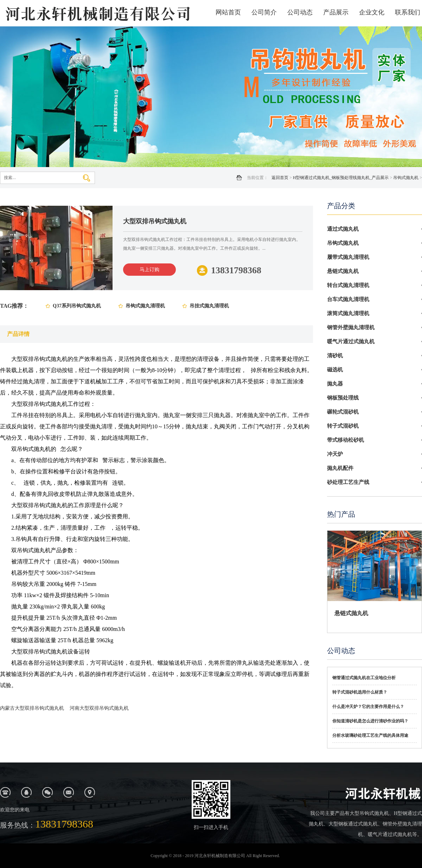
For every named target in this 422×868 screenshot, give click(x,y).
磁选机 (335, 370)
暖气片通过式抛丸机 (351, 342)
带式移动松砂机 (346, 440)
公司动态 (300, 12)
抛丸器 (335, 384)
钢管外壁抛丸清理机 (351, 327)
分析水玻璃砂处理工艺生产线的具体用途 (370, 735)
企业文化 (372, 12)
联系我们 (408, 12)
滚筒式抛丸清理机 (348, 313)
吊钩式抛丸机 (406, 178)
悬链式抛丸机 (343, 271)
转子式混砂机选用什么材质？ (360, 692)
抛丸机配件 (340, 468)
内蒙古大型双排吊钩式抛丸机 (32, 708)
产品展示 (336, 12)
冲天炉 (335, 454)
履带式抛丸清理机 (348, 257)
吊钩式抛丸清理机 (145, 306)
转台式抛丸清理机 (348, 285)
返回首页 (280, 178)
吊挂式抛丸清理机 (209, 306)
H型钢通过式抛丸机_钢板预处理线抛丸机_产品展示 (341, 178)
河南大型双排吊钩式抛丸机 (99, 708)
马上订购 (149, 270)
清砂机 (335, 356)
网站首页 (228, 12)
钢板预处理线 (343, 398)
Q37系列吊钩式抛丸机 (77, 306)
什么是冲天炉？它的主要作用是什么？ (368, 707)
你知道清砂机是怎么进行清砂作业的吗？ (370, 721)
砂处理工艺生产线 (348, 482)
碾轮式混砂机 (343, 412)
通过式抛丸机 (343, 229)
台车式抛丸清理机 (348, 299)
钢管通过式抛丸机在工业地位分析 (364, 678)
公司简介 (264, 12)
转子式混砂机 (343, 426)
